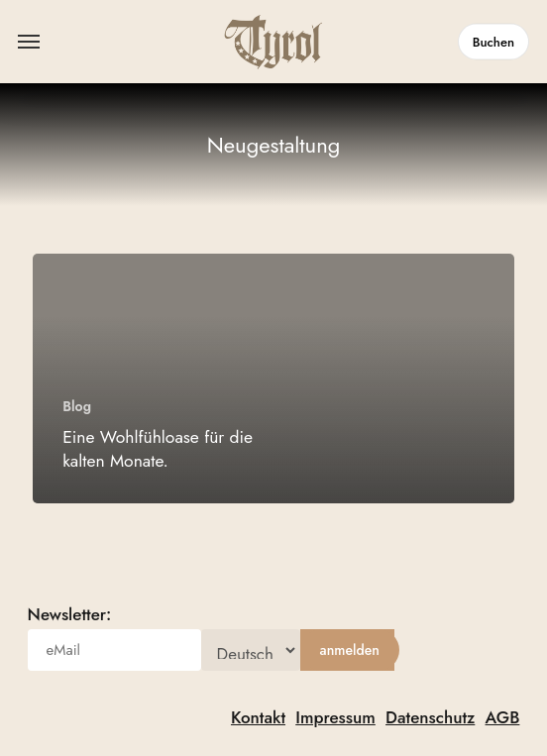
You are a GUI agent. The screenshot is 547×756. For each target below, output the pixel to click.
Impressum (335, 717)
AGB (503, 717)
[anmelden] (350, 650)
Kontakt (258, 717)
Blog (77, 406)
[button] (29, 42)
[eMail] (114, 650)
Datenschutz (430, 717)
